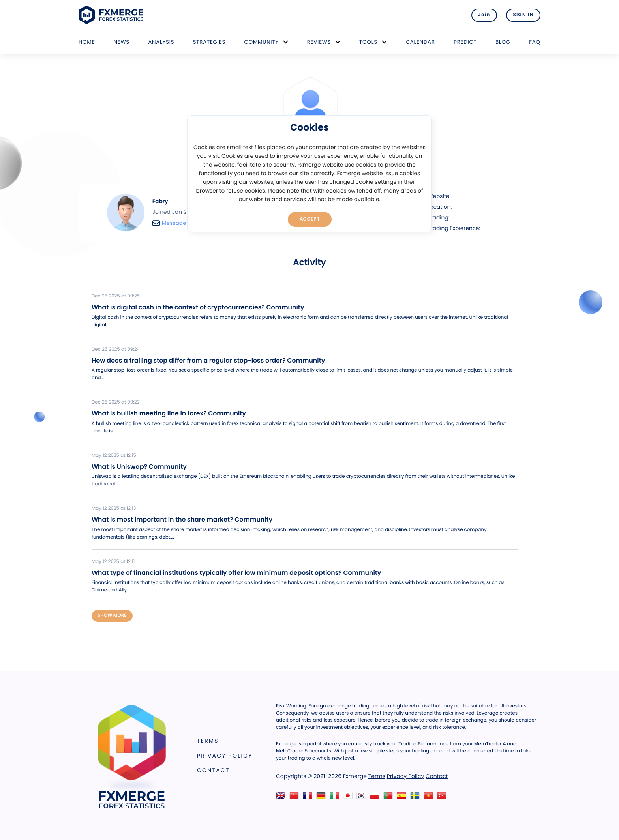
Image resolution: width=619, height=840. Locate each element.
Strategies (209, 42)
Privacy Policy (225, 756)
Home (87, 42)
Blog (503, 42)
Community (261, 42)
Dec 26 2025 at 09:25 (116, 296)
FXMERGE (112, 15)
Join (484, 15)
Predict (465, 42)
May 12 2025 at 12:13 (114, 509)
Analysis (161, 42)
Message (169, 223)
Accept (310, 219)
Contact (213, 770)
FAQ (535, 42)
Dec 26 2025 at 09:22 (115, 402)
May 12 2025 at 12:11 (113, 562)
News (122, 42)
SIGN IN (523, 15)
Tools (368, 42)
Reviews (319, 42)
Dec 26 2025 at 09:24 (116, 350)
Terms (208, 741)
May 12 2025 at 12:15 (114, 456)
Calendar (420, 42)
